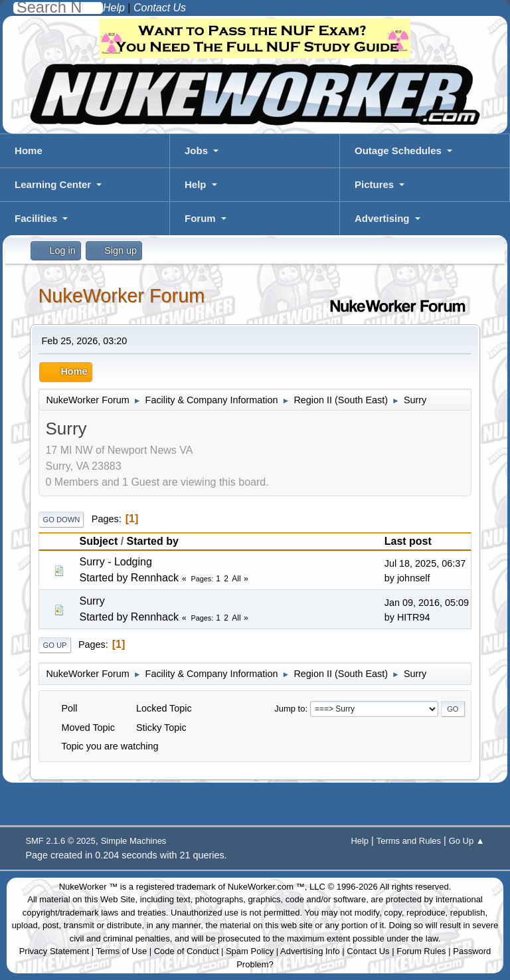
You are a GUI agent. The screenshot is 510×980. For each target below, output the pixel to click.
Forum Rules (421, 951)
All (236, 579)
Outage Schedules (398, 150)
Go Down (61, 520)
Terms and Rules (409, 841)
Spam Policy (250, 951)
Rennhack (155, 578)
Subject (98, 541)
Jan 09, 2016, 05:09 (427, 603)
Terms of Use (122, 951)
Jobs (196, 150)
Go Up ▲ (467, 841)
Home (29, 150)
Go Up (54, 645)
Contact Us (368, 951)
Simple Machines (134, 841)
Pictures (374, 184)
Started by (153, 541)
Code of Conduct (187, 951)
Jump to (290, 709)
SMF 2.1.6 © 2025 (60, 841)
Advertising (382, 218)
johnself (414, 578)
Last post (408, 541)
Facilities (36, 218)
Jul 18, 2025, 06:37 (425, 563)
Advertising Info (310, 951)
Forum (200, 218)
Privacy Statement (54, 951)
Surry (92, 601)
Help (196, 184)
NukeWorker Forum (121, 296)
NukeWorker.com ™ (266, 887)
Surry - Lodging (115, 562)
